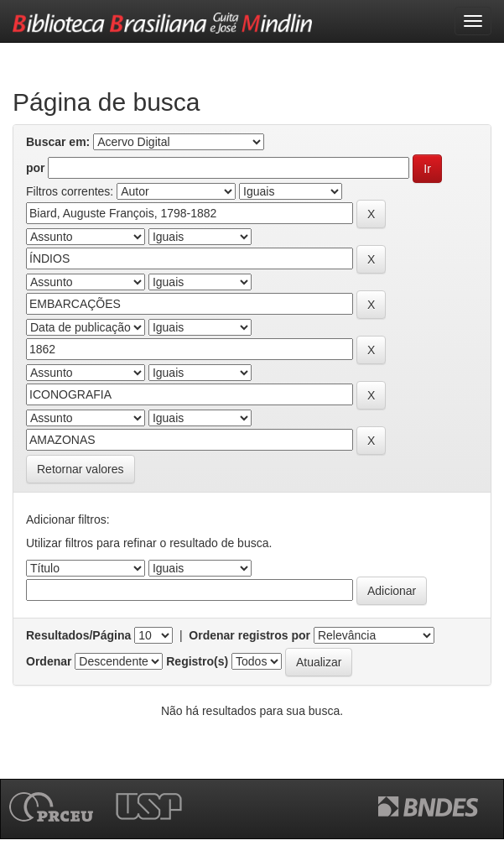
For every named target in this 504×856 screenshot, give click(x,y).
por (36, 168)
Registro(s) (197, 661)
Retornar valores (81, 469)
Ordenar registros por (249, 635)
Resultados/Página (78, 635)
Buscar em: (58, 142)
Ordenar (49, 661)
